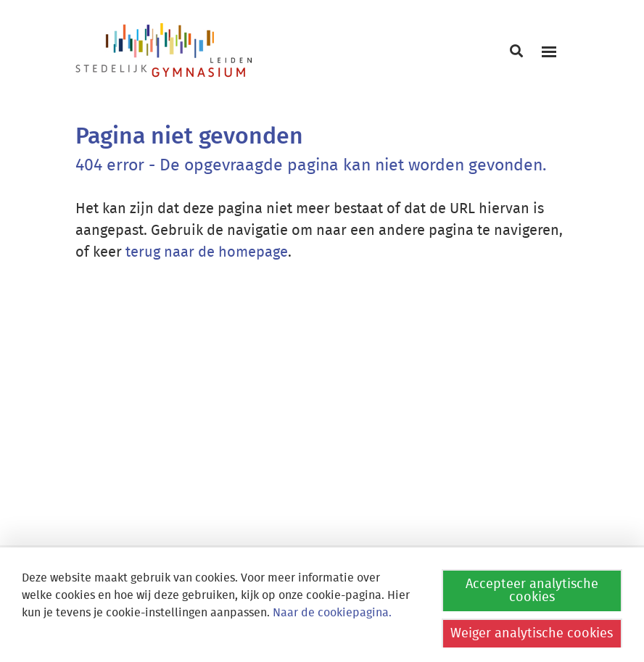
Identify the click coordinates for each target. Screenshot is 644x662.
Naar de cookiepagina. (332, 613)
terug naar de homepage (207, 252)
